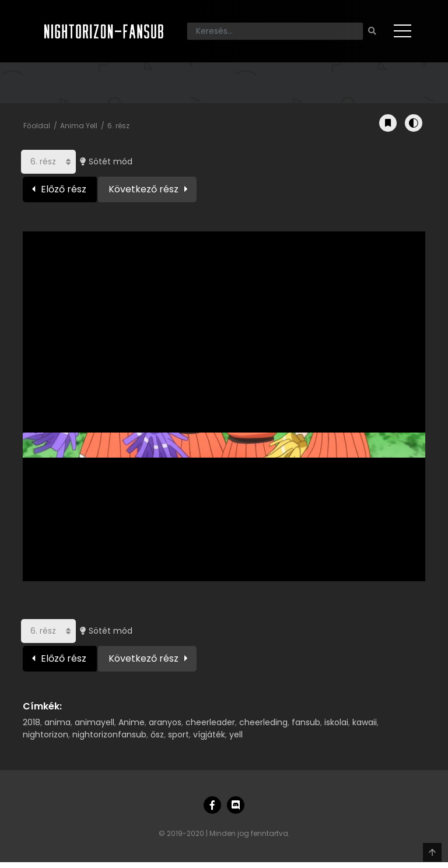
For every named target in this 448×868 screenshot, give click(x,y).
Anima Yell (79, 126)
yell (236, 735)
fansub (306, 722)
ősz (157, 735)
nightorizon (45, 735)
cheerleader (210, 722)
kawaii (365, 722)
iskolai (336, 722)
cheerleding (263, 722)
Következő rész (143, 189)
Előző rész (64, 189)
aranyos (165, 722)
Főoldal (37, 126)
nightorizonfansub (109, 735)
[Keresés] (275, 31)
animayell (94, 722)
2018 (32, 722)
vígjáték (209, 735)
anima (57, 722)
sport (178, 735)
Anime (132, 722)
